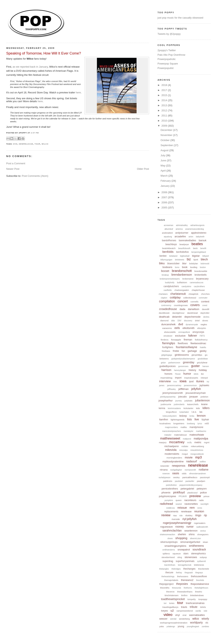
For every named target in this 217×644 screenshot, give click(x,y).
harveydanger (180, 370)
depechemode (193, 317)
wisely (205, 619)
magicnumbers (172, 427)
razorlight (204, 504)
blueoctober (173, 263)
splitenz (166, 554)
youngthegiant (193, 627)
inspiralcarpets (191, 378)
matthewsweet (170, 438)
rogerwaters (200, 523)
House (178, 374)
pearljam (201, 481)
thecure (169, 573)
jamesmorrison (190, 385)
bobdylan (194, 263)
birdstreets (180, 260)
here (78, 92)
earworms (167, 328)
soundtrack (199, 549)
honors (168, 374)
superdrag (168, 561)
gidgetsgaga (167, 355)
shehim (182, 534)
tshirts (203, 607)
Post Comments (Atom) (35, 176)
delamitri (177, 317)
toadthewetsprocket (173, 599)
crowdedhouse (168, 309)
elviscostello (170, 332)
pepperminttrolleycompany (191, 485)
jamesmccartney (174, 385)
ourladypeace (165, 477)
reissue (182, 508)
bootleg (194, 267)
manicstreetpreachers (172, 431)
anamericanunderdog (195, 229)
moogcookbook (197, 454)
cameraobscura (197, 283)
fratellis (203, 347)
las (201, 412)
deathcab (164, 317)
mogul (185, 454)
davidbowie (164, 313)
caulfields (168, 290)
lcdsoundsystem (170, 416)
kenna (162, 408)
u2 (172, 611)
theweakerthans (185, 592)
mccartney (177, 442)
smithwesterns (169, 550)
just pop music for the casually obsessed (180, 18)
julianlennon (202, 400)
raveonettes (191, 504)
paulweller (190, 481)
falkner (193, 335)
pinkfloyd (179, 492)
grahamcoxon (174, 363)
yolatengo (171, 627)
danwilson (193, 309)
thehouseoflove (199, 576)
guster (195, 366)
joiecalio (182, 397)
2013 (165, 105)
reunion (199, 511)
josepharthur (165, 401)
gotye (163, 363)
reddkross (171, 508)
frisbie (176, 351)
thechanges (189, 569)
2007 (165, 197)
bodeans (167, 267)
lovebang (191, 424)
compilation (167, 301)
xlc (207, 623)
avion (191, 237)
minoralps (183, 450)
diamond (164, 321)
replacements (171, 512)
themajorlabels (171, 580)
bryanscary (202, 279)
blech (204, 259)
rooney (180, 527)
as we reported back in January (30, 67)
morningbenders (174, 458)
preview (195, 496)
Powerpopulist (165, 68)
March (165, 176)
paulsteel (179, 481)
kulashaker (184, 412)
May (163, 166)
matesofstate (197, 435)
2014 (165, 100)
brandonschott (182, 271)
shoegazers (203, 534)
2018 (165, 85)
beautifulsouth (184, 248)
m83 (207, 423)
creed (205, 305)
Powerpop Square (168, 64)
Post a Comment (16, 163)
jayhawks (204, 385)
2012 (165, 110)
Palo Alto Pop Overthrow (171, 55)
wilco (45, 144)
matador (168, 435)
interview (165, 381)
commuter (203, 298)
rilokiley (189, 515)
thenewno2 (187, 580)
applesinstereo (199, 233)
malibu (184, 427)
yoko (161, 626)
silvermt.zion (195, 538)
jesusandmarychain (196, 393)
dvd (15, 144)
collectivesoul (190, 298)
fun (183, 351)
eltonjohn (202, 328)
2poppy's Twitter (167, 50)
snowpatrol (184, 550)
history (192, 370)
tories (172, 603)
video (168, 615)
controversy (166, 305)
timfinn (184, 595)
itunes (200, 381)
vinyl (177, 615)
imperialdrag (166, 378)
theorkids (200, 580)
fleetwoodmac (198, 343)
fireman (188, 340)
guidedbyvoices (168, 366)
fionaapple (176, 340)
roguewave (166, 527)
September (167, 145)
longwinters (179, 423)
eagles (204, 324)
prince (206, 496)
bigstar (196, 256)
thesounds (176, 588)
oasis (176, 473)
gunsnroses (183, 366)
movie (189, 457)
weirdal (173, 619)
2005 (165, 208)
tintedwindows (197, 595)
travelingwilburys (170, 607)
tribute (194, 607)
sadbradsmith (202, 527)
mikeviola (171, 450)
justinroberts (179, 404)
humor (187, 374)
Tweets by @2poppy (169, 34)
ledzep (183, 416)
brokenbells (200, 275)
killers (206, 408)
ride (181, 516)
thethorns (188, 588)
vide (205, 611)
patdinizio (168, 481)
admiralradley (182, 225)
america (179, 229)
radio (201, 500)
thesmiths (165, 588)
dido (173, 321)
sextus (203, 531)
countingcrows (181, 305)
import (178, 378)
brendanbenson (182, 275)
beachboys (171, 244)
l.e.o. (194, 412)
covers (195, 305)
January (165, 186)
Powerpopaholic (167, 59)
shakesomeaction (167, 535)
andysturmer (182, 233)
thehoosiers (183, 576)
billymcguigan (166, 260)
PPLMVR (183, 496)
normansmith (190, 470)
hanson (206, 366)
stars (186, 554)
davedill (206, 309)
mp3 (198, 457)
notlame (203, 470)
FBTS (202, 336)
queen (179, 500)
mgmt (207, 442)
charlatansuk (178, 294)
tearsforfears (170, 565)
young (181, 626)
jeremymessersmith (173, 393)
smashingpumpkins (175, 546)
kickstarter (188, 408)
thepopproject (166, 584)
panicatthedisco (190, 477)
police (203, 493)
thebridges (176, 569)
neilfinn (203, 462)
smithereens (196, 546)
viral (184, 615)
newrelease (26, 144)
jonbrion (204, 397)
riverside (176, 519)
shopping (181, 538)
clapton (164, 298)
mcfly (189, 443)
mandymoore (196, 427)
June (164, 160)
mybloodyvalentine (173, 461)
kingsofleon (171, 412)
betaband (173, 256)
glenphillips (197, 355)
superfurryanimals (185, 561)
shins (192, 534)
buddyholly (170, 283)
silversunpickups (169, 542)
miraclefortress (197, 450)
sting (180, 557)
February (166, 181)
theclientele (204, 569)
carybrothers (199, 286)
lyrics (200, 424)
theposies (182, 584)
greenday (189, 362)
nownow (166, 474)
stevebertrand (168, 557)
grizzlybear (202, 363)
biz (189, 259)
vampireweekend (185, 611)
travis (184, 607)
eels (177, 328)
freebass (166, 351)
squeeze (177, 554)
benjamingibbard (199, 252)
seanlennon (191, 531)
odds (184, 473)
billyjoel (206, 256)
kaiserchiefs (193, 404)
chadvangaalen (182, 290)
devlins (206, 317)
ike (202, 374)
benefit (203, 248)
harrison (166, 370)
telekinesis (199, 565)
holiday (203, 370)
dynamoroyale (192, 325)
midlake (185, 446)
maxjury (163, 442)
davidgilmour (178, 313)
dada (182, 309)
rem (192, 508)
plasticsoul (192, 493)
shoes (170, 538)
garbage (192, 351)
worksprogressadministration (174, 623)
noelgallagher (176, 470)
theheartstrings (168, 577)
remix (200, 508)
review (166, 515)
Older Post (143, 169)
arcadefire (180, 236)
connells (194, 302)
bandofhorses (169, 240)
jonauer (194, 397)
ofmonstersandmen (198, 474)
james (162, 385)
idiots (196, 374)
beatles (197, 244)
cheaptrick (193, 294)
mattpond (187, 439)
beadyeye (184, 244)
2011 (165, 116)
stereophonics (198, 554)
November (167, 135)
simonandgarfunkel (190, 542)
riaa (175, 515)
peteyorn (202, 489)
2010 (165, 121)
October (165, 140)
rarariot (179, 504)
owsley (176, 477)
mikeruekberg (198, 446)
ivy (208, 382)
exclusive (180, 336)
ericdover (168, 336)
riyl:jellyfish (190, 519)
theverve (170, 592)
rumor (190, 527)
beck (195, 248)
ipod (191, 381)
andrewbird (167, 233)
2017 (165, 90)
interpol (204, 378)
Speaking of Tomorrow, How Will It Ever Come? (44, 53)
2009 (165, 126)
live (197, 419)
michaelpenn (172, 446)
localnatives (165, 423)
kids (198, 408)
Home (78, 169)
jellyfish (196, 389)
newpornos (179, 466)
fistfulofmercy (201, 340)
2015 (165, 95)
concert (183, 301)
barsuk (203, 240)
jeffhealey (172, 389)
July (163, 155)
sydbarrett (201, 561)
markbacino (201, 431)
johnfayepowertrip (168, 397)
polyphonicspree (167, 496)
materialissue (180, 435)
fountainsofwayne (187, 347)
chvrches (205, 294)
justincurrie (166, 404)
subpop (203, 557)
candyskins (186, 286)
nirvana (164, 470)
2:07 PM (35, 133)
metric (198, 442)
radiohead (166, 504)
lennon (201, 416)
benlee (163, 256)
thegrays (199, 573)
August (165, 150)
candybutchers (171, 286)
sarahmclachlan (172, 531)
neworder (165, 466)
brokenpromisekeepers (170, 279)
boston (203, 267)
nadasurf (192, 461)
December (167, 130)
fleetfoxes (183, 343)
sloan (205, 542)
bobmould (205, 264)
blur (184, 263)
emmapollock (184, 332)
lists (189, 419)
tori (165, 603)
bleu (162, 263)
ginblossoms (182, 355)
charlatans (163, 294)
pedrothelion (171, 485)
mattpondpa (201, 439)
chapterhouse (198, 290)
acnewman (169, 225)
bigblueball (185, 256)
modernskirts (172, 454)
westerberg (184, 619)
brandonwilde (201, 271)
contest (205, 301)
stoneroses (191, 557)
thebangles (164, 569)
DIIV (179, 321)
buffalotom (182, 282)
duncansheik (169, 324)
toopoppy (203, 599)
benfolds (168, 252)
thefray (179, 573)
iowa (183, 381)
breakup (165, 275)
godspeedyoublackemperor (183, 359)
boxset (165, 271)
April (164, 171)
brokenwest (188, 279)
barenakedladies (187, 240)
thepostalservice (200, 584)
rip (205, 515)
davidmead (193, 313)
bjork (196, 260)
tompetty (192, 599)
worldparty (197, 623)
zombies (205, 627)
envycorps (198, 332)
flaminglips (169, 343)
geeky (203, 351)
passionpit (205, 477)
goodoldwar (203, 359)
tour (37, 144)
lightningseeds (178, 420)
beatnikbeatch (169, 248)
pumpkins (169, 500)
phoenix (166, 493)
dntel (197, 321)
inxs (175, 382)
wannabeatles (197, 615)
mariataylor (189, 431)
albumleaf (169, 229)
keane (204, 404)
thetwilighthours (201, 588)
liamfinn (164, 419)
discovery (188, 321)
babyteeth (200, 237)
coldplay (175, 297)
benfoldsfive (183, 252)
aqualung (168, 237)
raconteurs (190, 500)
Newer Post (13, 169)
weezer (163, 619)
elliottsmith (189, 328)
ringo (198, 515)
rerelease (186, 511)
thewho (198, 592)
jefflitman (184, 389)
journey (179, 401)
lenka (192, 416)
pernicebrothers (170, 489)
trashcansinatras (195, 603)
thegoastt (189, 573)
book (185, 267)
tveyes (164, 611)
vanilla (198, 611)
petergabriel (187, 489)
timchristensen (171, 595)
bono (177, 267)
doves (205, 321)
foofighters (168, 347)
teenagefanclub (184, 565)
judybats (189, 401)
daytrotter (205, 313)
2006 (165, 202)
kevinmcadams (174, 408)
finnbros (165, 340)
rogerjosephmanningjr (177, 523)
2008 (165, 192)
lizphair (205, 420)
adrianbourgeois (197, 225)
